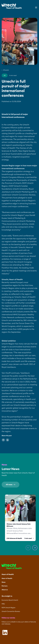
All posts (5, 70)
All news (11, 485)
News (4, 582)
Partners (5, 586)
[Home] (12, 6)
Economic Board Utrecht (10, 600)
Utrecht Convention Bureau (11, 611)
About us (5, 590)
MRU (3, 604)
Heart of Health (7, 578)
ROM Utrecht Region (9, 608)
